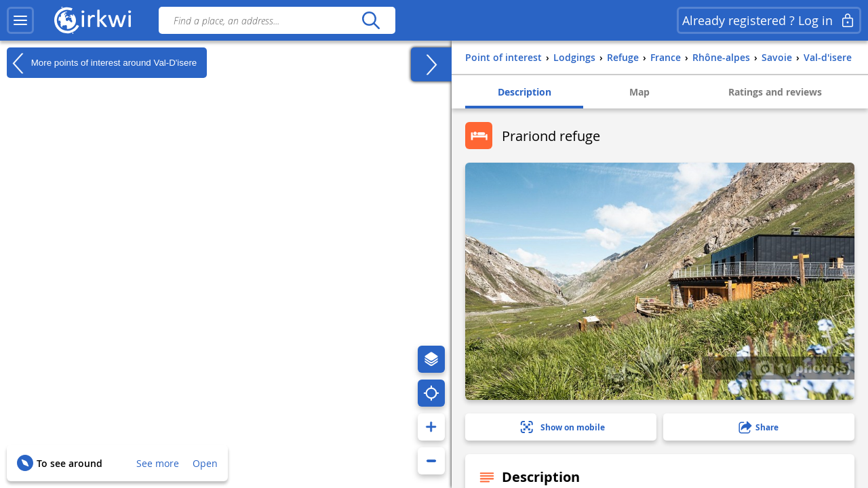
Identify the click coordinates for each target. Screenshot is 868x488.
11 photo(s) (803, 367)
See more (158, 463)
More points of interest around (102, 63)
